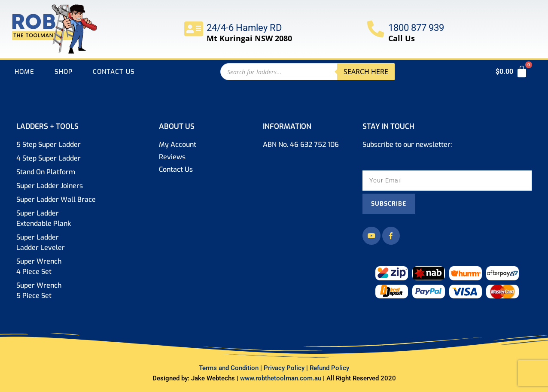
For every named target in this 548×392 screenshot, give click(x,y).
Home (24, 72)
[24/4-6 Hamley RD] (194, 29)
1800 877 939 (417, 28)
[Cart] (512, 72)
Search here (366, 72)
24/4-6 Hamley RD (244, 28)
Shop (64, 72)
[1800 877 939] (376, 29)
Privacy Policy (286, 368)
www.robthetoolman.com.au (282, 378)
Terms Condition (229, 368)
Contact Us (114, 72)
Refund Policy (329, 368)
